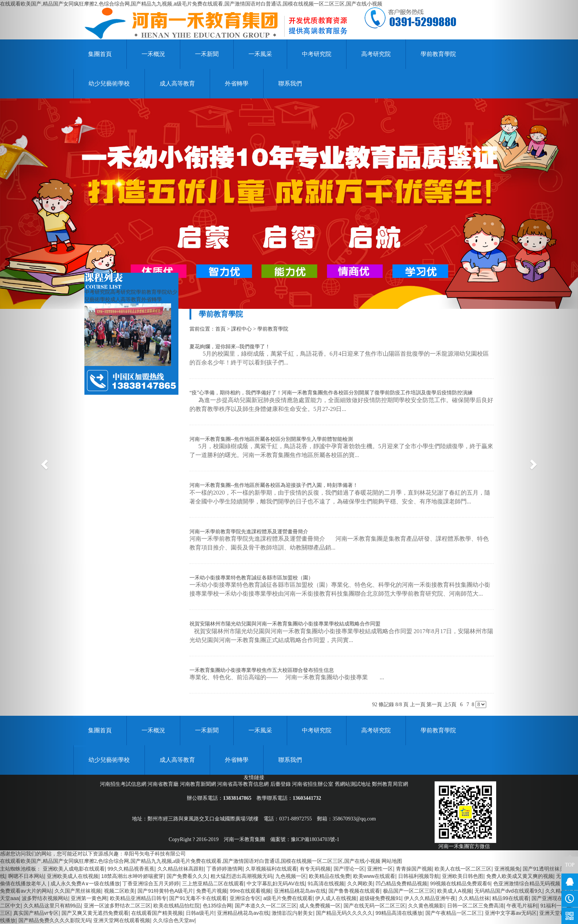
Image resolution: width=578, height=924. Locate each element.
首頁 (220, 329)
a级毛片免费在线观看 (288, 898)
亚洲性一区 (380, 869)
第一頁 (434, 705)
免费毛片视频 (212, 891)
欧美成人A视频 (454, 891)
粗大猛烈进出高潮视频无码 (241, 876)
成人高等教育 (177, 83)
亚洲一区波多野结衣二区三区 (117, 906)
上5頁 (450, 705)
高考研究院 (376, 54)
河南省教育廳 (164, 784)
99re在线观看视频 (250, 891)
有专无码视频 (315, 869)
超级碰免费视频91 (380, 898)
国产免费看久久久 (187, 876)
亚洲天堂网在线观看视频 (122, 920)
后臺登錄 (281, 784)
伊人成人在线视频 (336, 898)
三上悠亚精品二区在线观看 (213, 883)
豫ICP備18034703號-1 (315, 839)
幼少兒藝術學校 (109, 83)
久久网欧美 (360, 883)
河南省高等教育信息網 (244, 784)
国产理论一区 (349, 869)
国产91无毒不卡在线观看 (198, 898)
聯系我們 (290, 83)
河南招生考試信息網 (124, 784)
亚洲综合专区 (245, 898)
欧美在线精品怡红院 (177, 906)
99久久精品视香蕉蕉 (131, 869)
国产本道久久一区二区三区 (266, 906)
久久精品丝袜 (474, 898)
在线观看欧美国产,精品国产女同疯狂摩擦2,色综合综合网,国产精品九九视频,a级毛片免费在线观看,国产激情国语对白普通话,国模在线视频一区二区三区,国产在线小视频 (191, 4)
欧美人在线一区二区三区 (463, 869)
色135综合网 (217, 906)
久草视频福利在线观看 (271, 869)
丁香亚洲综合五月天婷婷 (151, 883)
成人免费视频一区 (320, 906)
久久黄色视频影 (426, 906)
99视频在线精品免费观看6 (460, 883)
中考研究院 (317, 54)
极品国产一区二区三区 (409, 891)
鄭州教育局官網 (390, 784)
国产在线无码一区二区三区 (375, 906)
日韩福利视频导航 (419, 876)
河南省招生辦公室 (313, 784)
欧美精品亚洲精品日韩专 (138, 898)
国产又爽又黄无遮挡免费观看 (95, 913)
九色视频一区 (291, 876)
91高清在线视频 (326, 883)
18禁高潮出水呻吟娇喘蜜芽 (133, 876)
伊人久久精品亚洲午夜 (430, 898)
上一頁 (418, 705)
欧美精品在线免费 (330, 876)
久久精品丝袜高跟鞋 (181, 869)
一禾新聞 (207, 54)
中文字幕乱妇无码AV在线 (276, 883)
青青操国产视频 (414, 869)
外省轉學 (237, 83)
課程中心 (241, 329)
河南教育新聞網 (199, 784)
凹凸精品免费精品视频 (401, 883)
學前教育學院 (438, 54)
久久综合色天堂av (174, 920)
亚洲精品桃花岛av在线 (300, 891)
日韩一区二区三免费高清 (476, 906)
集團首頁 (100, 54)
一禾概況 (153, 54)
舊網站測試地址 (354, 784)
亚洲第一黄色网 (89, 898)
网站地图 (392, 861)
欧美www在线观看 (374, 876)
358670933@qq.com (354, 819)
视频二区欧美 (119, 891)
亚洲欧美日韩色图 (463, 876)
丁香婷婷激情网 (224, 869)
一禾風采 (260, 54)
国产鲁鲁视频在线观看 (354, 891)
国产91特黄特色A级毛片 (165, 891)
